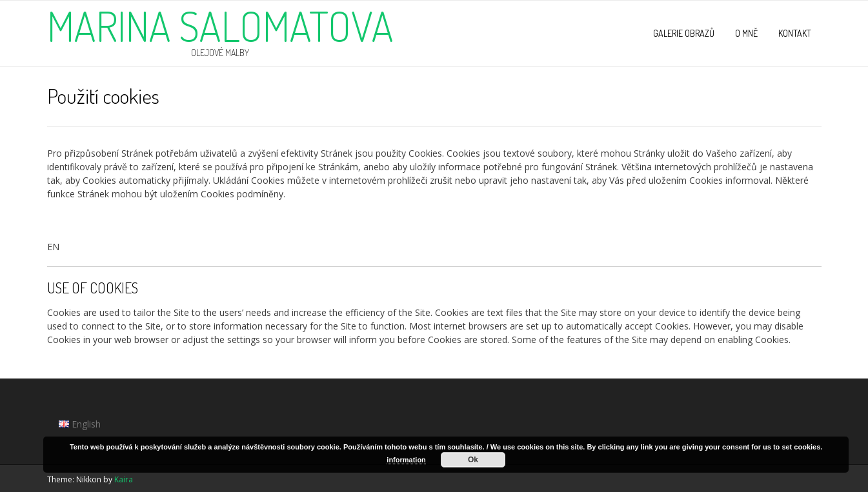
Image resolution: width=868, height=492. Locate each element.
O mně (746, 33)
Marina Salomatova (220, 26)
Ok (473, 460)
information (406, 460)
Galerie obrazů (684, 33)
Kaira (124, 479)
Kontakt (795, 33)
